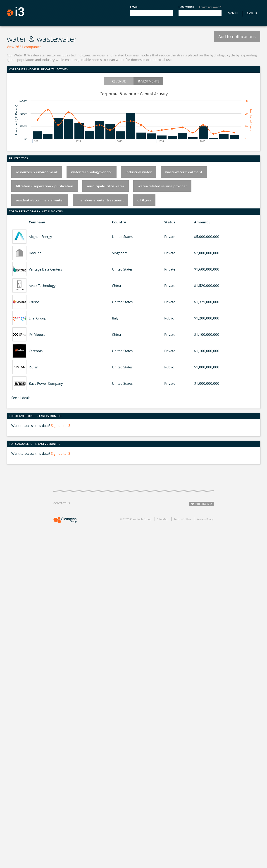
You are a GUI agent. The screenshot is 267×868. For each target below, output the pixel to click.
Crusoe (34, 302)
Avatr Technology (42, 285)
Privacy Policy (205, 519)
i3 (15, 11)
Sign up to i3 (61, 426)
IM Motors (37, 334)
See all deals (21, 398)
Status (170, 222)
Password (186, 7)
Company (37, 222)
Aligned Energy (40, 237)
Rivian (33, 367)
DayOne (35, 253)
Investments (149, 81)
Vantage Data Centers (45, 269)
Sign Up (252, 13)
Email (134, 7)
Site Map (163, 519)
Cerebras (36, 351)
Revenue (119, 81)
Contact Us (62, 503)
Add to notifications (237, 36)
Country (119, 222)
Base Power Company (46, 383)
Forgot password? (210, 7)
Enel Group (37, 318)
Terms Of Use (182, 519)
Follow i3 (201, 504)
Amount (201, 222)
